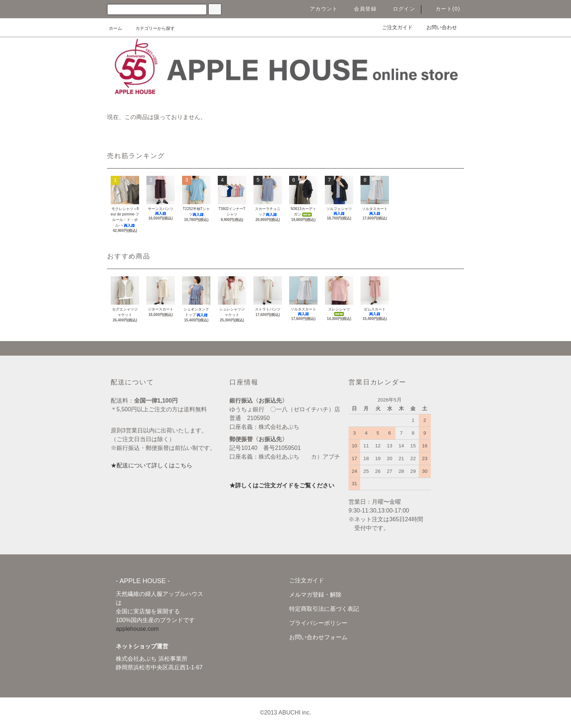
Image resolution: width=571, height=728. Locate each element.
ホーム (115, 28)
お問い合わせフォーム (318, 637)
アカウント (320, 9)
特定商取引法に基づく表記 (324, 609)
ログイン (400, 9)
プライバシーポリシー (318, 623)
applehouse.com (137, 629)
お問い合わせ (437, 27)
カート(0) (444, 9)
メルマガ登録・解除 (315, 595)
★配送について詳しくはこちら (151, 465)
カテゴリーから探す (151, 28)
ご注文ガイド (393, 27)
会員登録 (361, 9)
